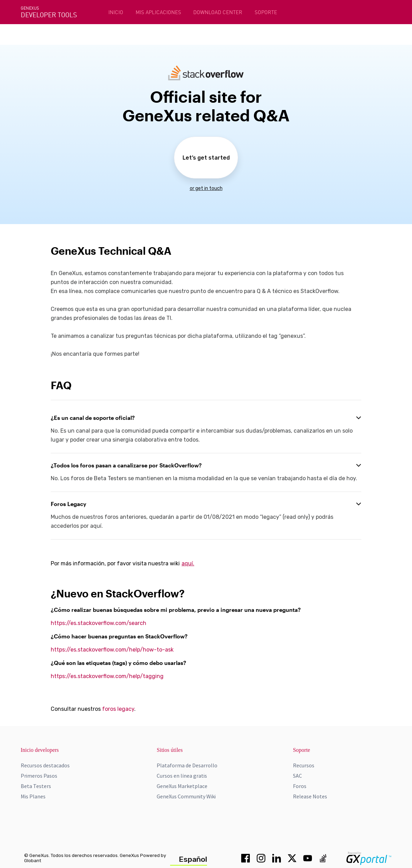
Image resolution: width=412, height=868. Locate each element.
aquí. (188, 563)
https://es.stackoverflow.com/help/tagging (107, 676)
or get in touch (206, 188)
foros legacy (118, 709)
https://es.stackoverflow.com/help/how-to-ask (112, 650)
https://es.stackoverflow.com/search (99, 623)
